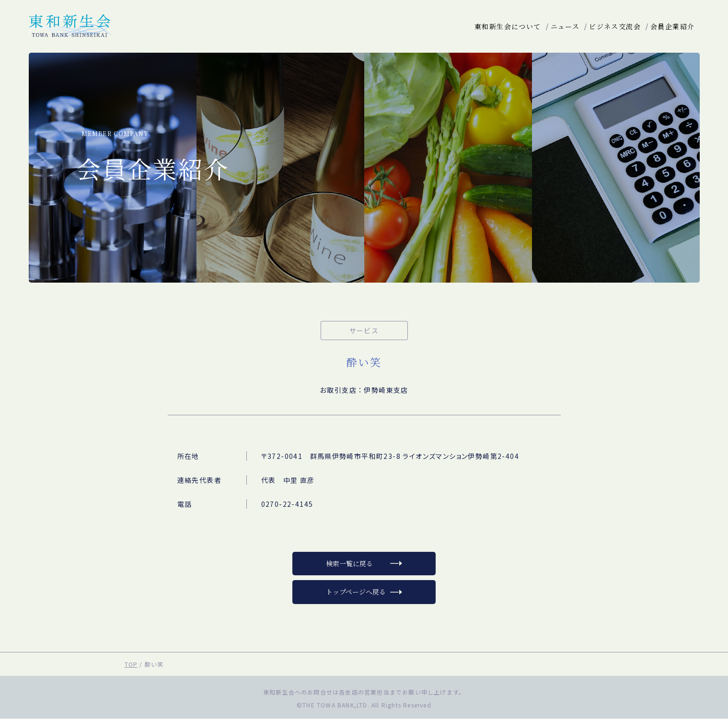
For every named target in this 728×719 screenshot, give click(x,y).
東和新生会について (508, 26)
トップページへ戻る (356, 593)
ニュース (565, 26)
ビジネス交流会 (615, 26)
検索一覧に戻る (349, 564)
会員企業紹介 (672, 26)
